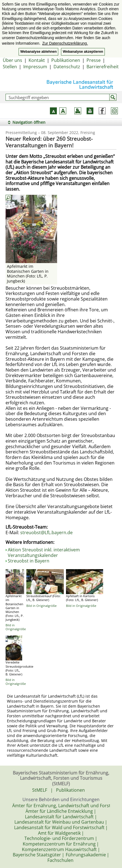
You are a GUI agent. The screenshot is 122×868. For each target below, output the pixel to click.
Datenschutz (67, 67)
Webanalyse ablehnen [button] (38, 52)
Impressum (35, 67)
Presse (94, 60)
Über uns (12, 60)
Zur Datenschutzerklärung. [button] (65, 43)
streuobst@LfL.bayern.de (46, 533)
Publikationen (66, 60)
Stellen (10, 67)
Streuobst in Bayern (29, 561)
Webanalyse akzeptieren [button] (83, 52)
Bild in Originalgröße (16, 627)
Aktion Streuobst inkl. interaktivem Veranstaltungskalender (44, 552)
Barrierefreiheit (103, 67)
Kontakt (37, 60)
